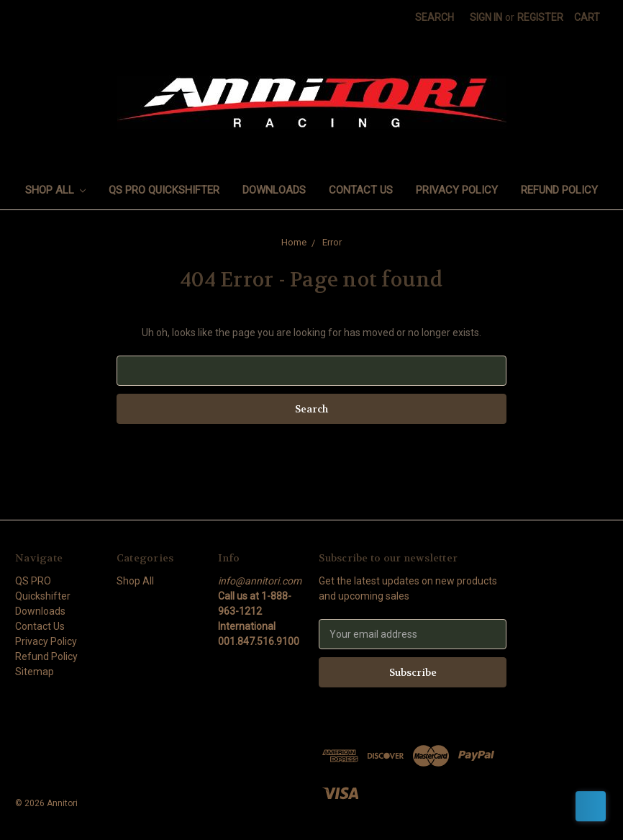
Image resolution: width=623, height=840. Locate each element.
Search (435, 17)
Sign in (486, 17)
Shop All (56, 190)
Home (294, 242)
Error (332, 242)
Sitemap (35, 672)
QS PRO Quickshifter (164, 190)
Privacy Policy (457, 190)
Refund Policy (559, 190)
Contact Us (361, 190)
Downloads (274, 190)
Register (540, 17)
